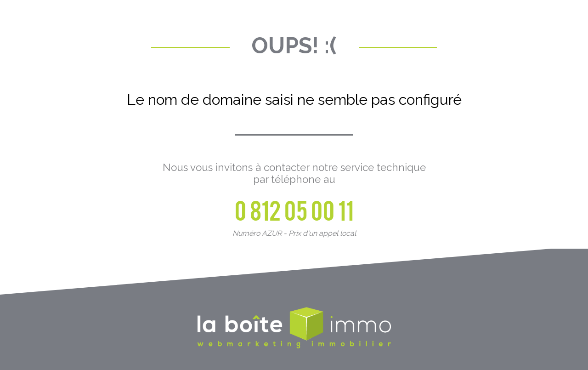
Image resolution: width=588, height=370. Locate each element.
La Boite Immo (294, 329)
